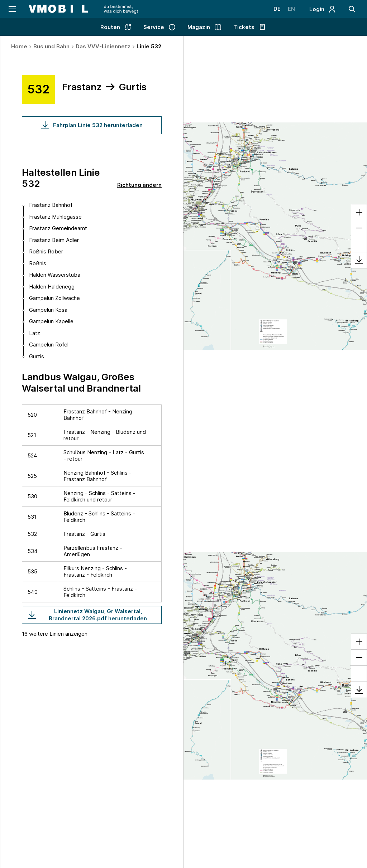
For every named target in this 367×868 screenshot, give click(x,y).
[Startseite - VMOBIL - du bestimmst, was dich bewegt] (83, 9)
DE (277, 9)
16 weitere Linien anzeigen (55, 634)
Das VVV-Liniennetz (103, 46)
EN (291, 9)
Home (19, 46)
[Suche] (352, 9)
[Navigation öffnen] (12, 9)
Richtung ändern (139, 185)
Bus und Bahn (51, 46)
